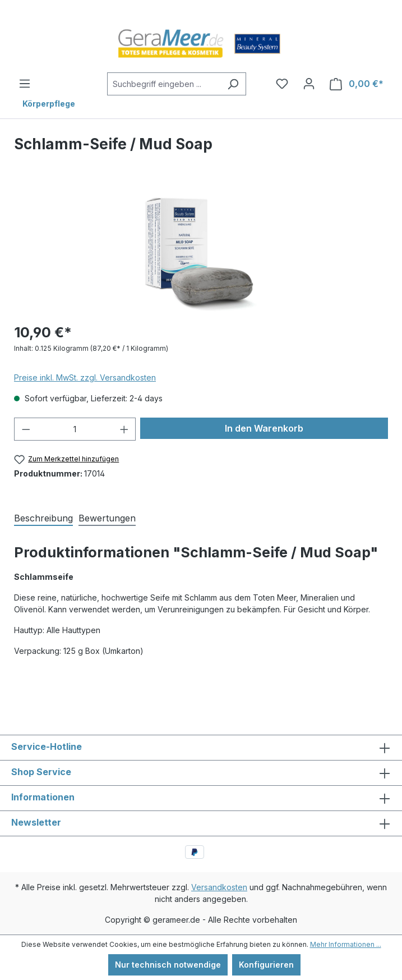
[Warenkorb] (357, 84)
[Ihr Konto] (309, 84)
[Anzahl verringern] (26, 429)
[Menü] (25, 84)
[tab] (43, 517)
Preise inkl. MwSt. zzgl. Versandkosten (85, 377)
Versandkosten (219, 887)
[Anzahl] (75, 429)
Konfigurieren (266, 965)
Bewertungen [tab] (107, 518)
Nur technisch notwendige (168, 965)
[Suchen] (233, 84)
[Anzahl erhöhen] (124, 429)
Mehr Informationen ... (346, 944)
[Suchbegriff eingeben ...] (164, 84)
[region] (201, 250)
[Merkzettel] (282, 84)
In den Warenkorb (264, 428)
